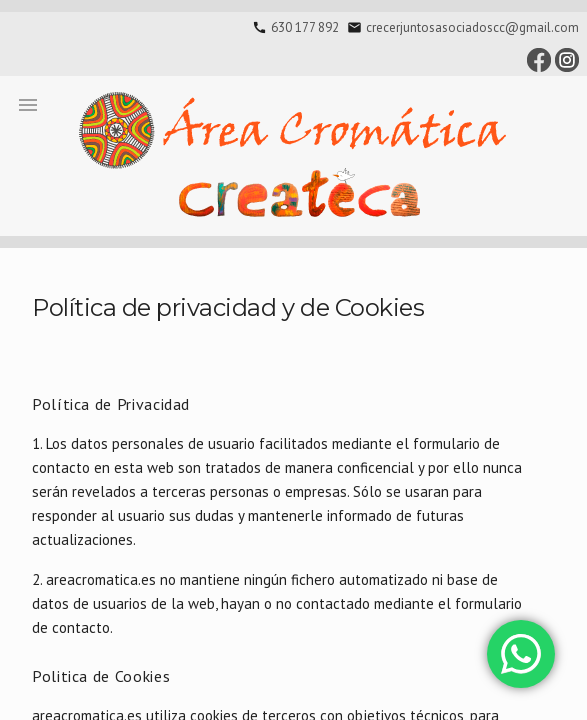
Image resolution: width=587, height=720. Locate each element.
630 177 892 (305, 27)
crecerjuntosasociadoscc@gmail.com (472, 27)
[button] (28, 104)
